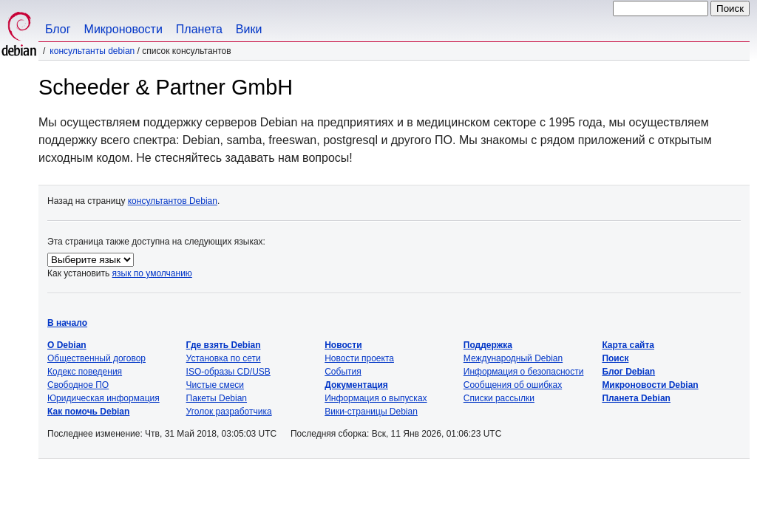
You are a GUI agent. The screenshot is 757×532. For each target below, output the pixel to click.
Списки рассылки (499, 398)
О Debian (67, 345)
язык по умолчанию (152, 273)
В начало (67, 323)
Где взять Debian (224, 345)
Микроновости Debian (650, 385)
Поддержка (488, 345)
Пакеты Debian (217, 398)
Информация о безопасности (524, 372)
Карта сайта (628, 345)
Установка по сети (224, 358)
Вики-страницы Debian (371, 412)
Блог (58, 29)
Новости (343, 345)
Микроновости (123, 29)
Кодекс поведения (85, 372)
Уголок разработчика (229, 412)
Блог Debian (628, 372)
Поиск (615, 358)
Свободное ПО (78, 385)
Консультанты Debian (92, 51)
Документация (356, 385)
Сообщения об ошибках (513, 385)
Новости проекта (359, 358)
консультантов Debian (173, 201)
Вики (249, 29)
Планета (199, 29)
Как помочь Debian (88, 412)
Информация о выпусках (376, 398)
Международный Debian (513, 358)
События (343, 372)
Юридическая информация (103, 398)
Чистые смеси (215, 385)
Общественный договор (96, 358)
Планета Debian (636, 398)
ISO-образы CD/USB (228, 372)
